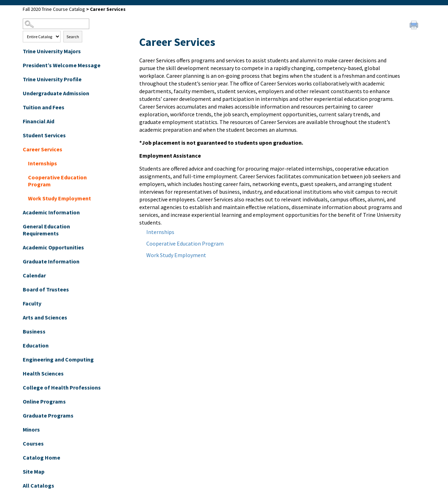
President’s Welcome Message (62, 65)
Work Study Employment (59, 198)
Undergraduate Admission (56, 93)
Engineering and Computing (58, 359)
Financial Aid (38, 121)
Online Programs (44, 401)
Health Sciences (43, 373)
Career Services (43, 149)
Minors (31, 429)
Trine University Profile (52, 79)
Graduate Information (51, 261)
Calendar (34, 275)
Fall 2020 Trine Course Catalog (54, 9)
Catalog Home (41, 457)
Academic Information (51, 212)
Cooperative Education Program (57, 181)
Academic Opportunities (53, 247)
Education (36, 345)
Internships (43, 163)
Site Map (34, 471)
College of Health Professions (62, 387)
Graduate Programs (48, 415)
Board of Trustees (46, 289)
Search (73, 37)
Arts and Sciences (45, 317)
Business (34, 331)
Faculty (32, 303)
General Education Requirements (46, 230)
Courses (33, 443)
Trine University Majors (52, 51)
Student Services (44, 135)
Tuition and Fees (44, 107)
